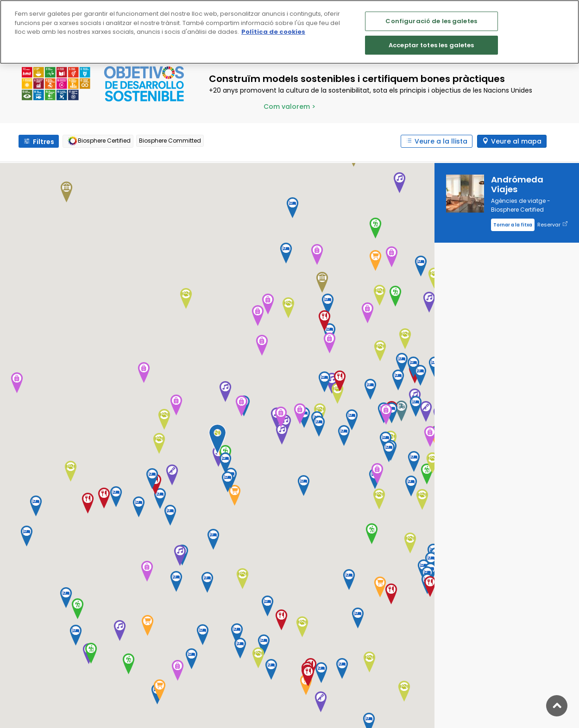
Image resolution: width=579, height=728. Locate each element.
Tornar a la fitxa (513, 225)
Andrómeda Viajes (517, 184)
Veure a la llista (441, 141)
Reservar (552, 225)
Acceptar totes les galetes (431, 45)
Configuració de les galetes (431, 21)
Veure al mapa (516, 141)
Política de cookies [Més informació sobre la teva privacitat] (273, 32)
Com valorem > (289, 107)
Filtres (44, 142)
